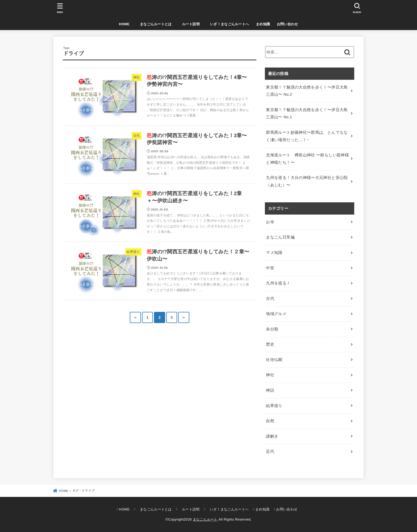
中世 (270, 268)
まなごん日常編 (280, 237)
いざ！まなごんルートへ (228, 24)
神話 (270, 390)
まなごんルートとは (154, 24)
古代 (270, 299)
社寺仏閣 (274, 360)
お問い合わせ (287, 24)
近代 (270, 451)
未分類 (272, 329)
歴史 (270, 344)
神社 (270, 375)
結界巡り (274, 406)
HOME (124, 24)
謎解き (272, 436)
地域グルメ (276, 314)
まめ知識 (263, 24)
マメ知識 (274, 253)
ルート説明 (189, 24)
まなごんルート (205, 519)
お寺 (270, 222)
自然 (270, 421)
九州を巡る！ (278, 283)
